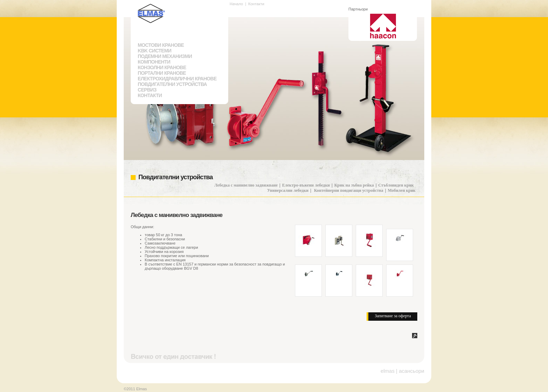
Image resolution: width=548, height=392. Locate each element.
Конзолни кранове (162, 67)
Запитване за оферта (393, 316)
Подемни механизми (165, 56)
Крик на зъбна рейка (354, 185)
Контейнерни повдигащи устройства (348, 190)
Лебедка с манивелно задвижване (246, 185)
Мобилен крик (402, 190)
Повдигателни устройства (172, 84)
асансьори (412, 371)
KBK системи (154, 51)
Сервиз (147, 90)
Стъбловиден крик (396, 185)
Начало (236, 4)
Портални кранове (162, 73)
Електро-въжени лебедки (306, 185)
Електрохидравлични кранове (177, 79)
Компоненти (154, 62)
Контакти (150, 95)
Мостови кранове (161, 45)
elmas (388, 371)
